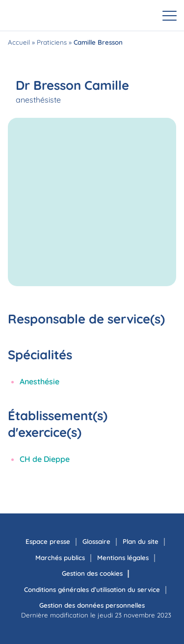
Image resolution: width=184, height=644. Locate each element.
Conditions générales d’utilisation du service (92, 590)
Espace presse (48, 541)
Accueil (19, 42)
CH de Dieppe (45, 459)
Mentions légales (123, 558)
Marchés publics (60, 558)
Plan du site (141, 541)
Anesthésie (39, 381)
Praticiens (52, 42)
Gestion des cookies (92, 573)
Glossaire (96, 541)
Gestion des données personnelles (92, 605)
